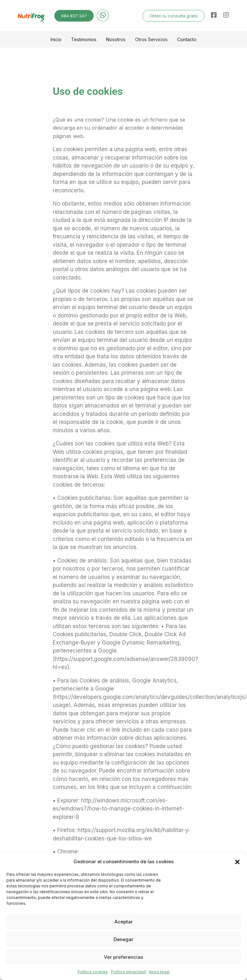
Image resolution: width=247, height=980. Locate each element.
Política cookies (93, 972)
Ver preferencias (123, 957)
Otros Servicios (151, 39)
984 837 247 (74, 16)
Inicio (56, 39)
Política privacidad (128, 972)
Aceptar (124, 922)
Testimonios (84, 39)
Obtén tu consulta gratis (174, 16)
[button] (237, 862)
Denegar (123, 939)
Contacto (187, 39)
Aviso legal (159, 972)
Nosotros (116, 39)
